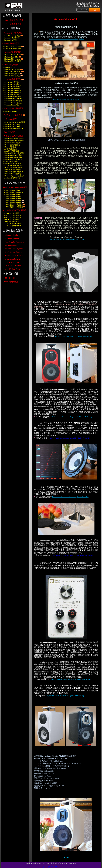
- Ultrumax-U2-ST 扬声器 (12, 86)
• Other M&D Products (12, 266)
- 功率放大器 (10, 149)
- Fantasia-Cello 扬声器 (11, 38)
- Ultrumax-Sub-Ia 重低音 (12, 97)
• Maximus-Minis (10, 245)
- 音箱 (13, 155)
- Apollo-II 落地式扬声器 (12, 46)
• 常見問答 (9, 132)
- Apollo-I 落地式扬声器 (12, 178)
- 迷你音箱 (13, 159)
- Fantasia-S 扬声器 (10, 40)
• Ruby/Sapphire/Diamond (14, 242)
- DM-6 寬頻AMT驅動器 (13, 201)
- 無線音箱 (14, 176)
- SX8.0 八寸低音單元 (12, 219)
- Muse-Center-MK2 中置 (12, 72)
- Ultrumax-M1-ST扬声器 (12, 90)
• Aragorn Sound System (13, 255)
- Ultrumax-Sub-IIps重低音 (13, 103)
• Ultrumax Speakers (11, 235)
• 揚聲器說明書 (12, 24)
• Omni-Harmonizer (11, 262)
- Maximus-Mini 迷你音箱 (12, 61)
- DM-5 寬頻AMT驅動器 (13, 199)
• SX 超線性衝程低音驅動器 (15, 210)
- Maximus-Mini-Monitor (12, 59)
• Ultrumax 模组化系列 (12, 79)
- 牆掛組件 (13, 128)
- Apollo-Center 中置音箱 (12, 48)
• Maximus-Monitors (12, 238)
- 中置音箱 (12, 174)
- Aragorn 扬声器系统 (11, 161)
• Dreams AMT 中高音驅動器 (15, 187)
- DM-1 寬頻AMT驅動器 (13, 190)
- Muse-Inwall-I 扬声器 (11, 74)
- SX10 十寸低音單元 (12, 222)
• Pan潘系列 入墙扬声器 (12, 115)
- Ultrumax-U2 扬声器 (11, 84)
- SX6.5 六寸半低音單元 (13, 217)
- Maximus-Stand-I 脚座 (12, 124)
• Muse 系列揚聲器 (10, 65)
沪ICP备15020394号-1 (51, 867)
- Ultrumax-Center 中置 (11, 95)
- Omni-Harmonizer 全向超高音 (14, 122)
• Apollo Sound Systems (13, 252)
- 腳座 (12, 126)
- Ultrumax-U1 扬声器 (11, 82)
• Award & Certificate (12, 269)
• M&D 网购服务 (11, 282)
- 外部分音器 (13, 166)
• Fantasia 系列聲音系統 (12, 33)
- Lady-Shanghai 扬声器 (12, 36)
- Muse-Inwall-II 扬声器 (12, 76)
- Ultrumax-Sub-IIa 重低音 (12, 99)
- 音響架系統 (11, 151)
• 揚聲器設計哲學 (13, 20)
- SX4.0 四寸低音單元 (12, 213)
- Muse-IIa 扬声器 (10, 67)
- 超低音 (10, 147)
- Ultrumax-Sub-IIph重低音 (13, 101)
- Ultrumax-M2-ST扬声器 (12, 92)
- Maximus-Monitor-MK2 (12, 55)
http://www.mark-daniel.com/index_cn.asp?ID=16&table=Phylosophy (73, 556)
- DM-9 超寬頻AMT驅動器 (13, 207)
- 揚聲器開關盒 (13, 168)
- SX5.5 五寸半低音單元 (13, 215)
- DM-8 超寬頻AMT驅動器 (13, 205)
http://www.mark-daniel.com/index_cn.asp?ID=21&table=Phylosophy (69, 438)
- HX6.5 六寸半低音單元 (13, 226)
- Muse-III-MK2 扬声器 (11, 70)
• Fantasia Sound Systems (13, 249)
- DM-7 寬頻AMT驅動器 (13, 203)
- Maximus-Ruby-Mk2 (11, 57)
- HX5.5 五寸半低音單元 (13, 224)
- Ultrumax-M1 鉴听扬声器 (13, 88)
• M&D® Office (10, 278)
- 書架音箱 (13, 139)
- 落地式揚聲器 (12, 145)
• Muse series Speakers (12, 259)
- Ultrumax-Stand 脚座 (11, 105)
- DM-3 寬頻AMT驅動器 (13, 194)
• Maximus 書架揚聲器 (12, 52)
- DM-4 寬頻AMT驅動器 (13, 197)
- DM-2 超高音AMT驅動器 (13, 192)
